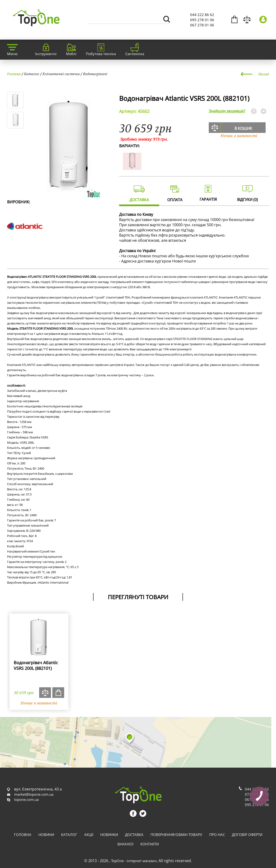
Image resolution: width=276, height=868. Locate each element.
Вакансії (125, 844)
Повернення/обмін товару (176, 835)
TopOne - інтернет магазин (134, 861)
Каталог (32, 74)
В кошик (243, 128)
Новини (46, 835)
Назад (264, 74)
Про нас (217, 835)
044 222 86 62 (202, 15)
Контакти (150, 844)
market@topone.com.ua (34, 794)
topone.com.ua (26, 799)
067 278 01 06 (202, 25)
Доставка (134, 835)
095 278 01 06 (202, 20)
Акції (89, 835)
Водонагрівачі (95, 74)
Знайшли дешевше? (227, 111)
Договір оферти (247, 835)
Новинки (109, 835)
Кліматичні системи (61, 74)
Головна (14, 74)
